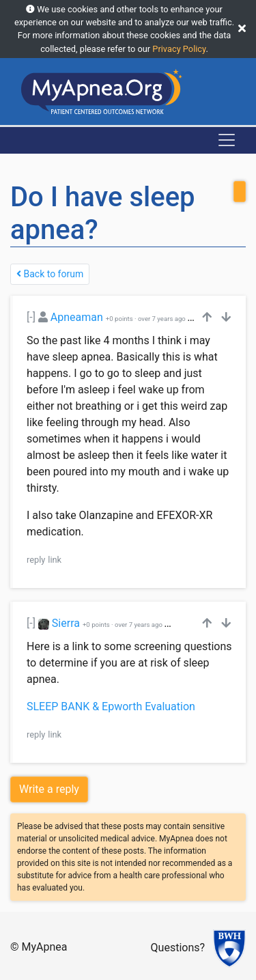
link (55, 560)
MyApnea (45, 947)
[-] (31, 317)
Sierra (66, 623)
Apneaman (77, 317)
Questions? (178, 948)
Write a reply (49, 789)
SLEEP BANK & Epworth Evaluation (111, 706)
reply (36, 560)
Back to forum (50, 274)
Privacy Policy (179, 49)
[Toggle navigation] (227, 140)
